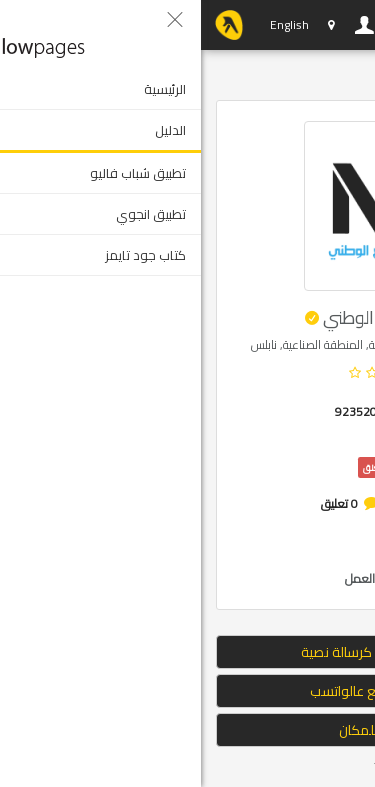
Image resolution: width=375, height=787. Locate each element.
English (88, 24)
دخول (164, 25)
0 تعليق (138, 503)
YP (28, 25)
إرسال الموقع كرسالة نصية (187, 652)
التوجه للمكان (188, 730)
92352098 (162, 411)
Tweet (189, 766)
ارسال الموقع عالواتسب (188, 691)
